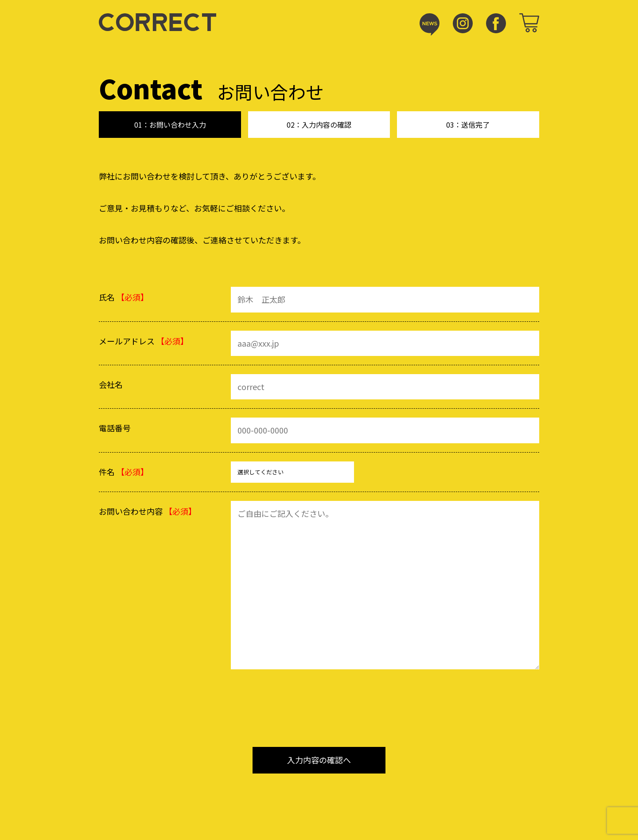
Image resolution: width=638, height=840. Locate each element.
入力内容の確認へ (319, 760)
